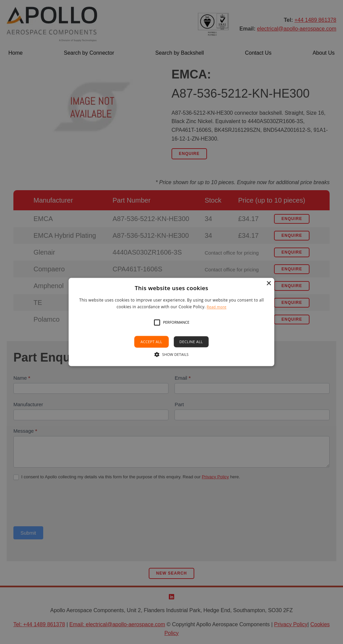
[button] (157, 322)
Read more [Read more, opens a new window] (217, 307)
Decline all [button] (191, 342)
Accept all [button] (152, 342)
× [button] (268, 284)
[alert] (171, 322)
